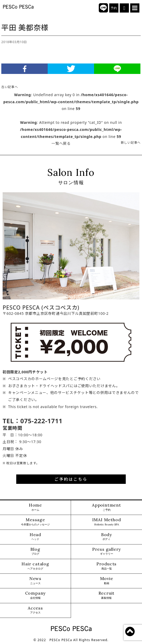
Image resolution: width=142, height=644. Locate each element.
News (35, 581)
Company (35, 595)
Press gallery (106, 551)
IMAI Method (107, 522)
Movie (107, 581)
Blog (35, 551)
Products (106, 566)
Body (106, 537)
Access (35, 610)
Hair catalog (35, 566)
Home (35, 507)
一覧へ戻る (61, 143)
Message (35, 522)
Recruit (107, 595)
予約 (114, 8)
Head (35, 537)
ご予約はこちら (71, 479)
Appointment (106, 507)
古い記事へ (10, 87)
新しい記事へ (131, 142)
